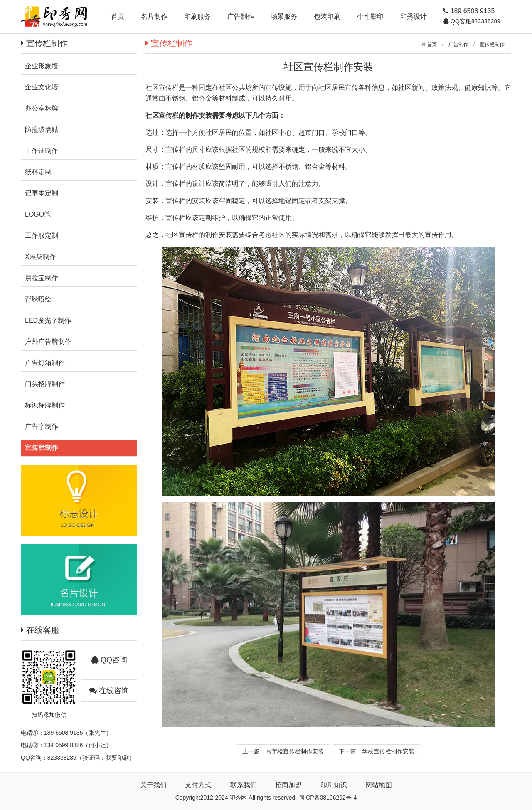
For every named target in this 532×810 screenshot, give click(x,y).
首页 (118, 16)
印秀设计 (414, 16)
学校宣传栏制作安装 (388, 751)
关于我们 (153, 785)
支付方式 (198, 785)
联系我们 (244, 785)
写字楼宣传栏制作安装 (295, 751)
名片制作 (154, 16)
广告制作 (241, 16)
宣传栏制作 (492, 44)
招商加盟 (288, 785)
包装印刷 (327, 16)
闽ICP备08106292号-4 (328, 798)
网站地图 (379, 785)
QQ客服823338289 (475, 21)
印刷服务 (197, 16)
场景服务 (284, 16)
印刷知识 (334, 785)
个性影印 (370, 16)
